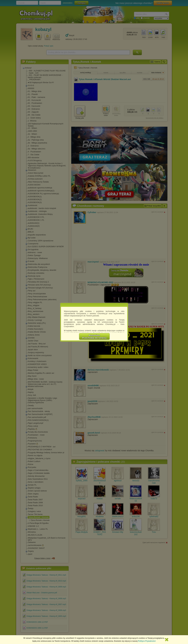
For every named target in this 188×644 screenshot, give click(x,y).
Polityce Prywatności (147, 641)
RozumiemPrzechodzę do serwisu (94, 336)
